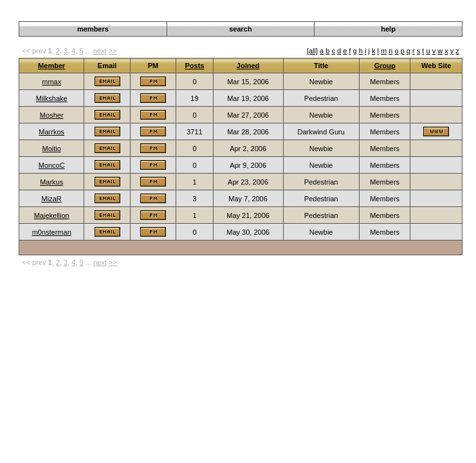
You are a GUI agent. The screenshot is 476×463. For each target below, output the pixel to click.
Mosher (52, 115)
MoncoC (52, 165)
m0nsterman (52, 232)
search (240, 29)
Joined (248, 66)
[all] (312, 51)
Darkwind (398, 14)
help (388, 29)
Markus (51, 182)
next (100, 51)
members (93, 29)
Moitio (52, 149)
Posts (194, 66)
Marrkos (51, 132)
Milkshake (52, 98)
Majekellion (52, 215)
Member (51, 66)
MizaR (52, 199)
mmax (51, 82)
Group (385, 66)
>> (113, 51)
